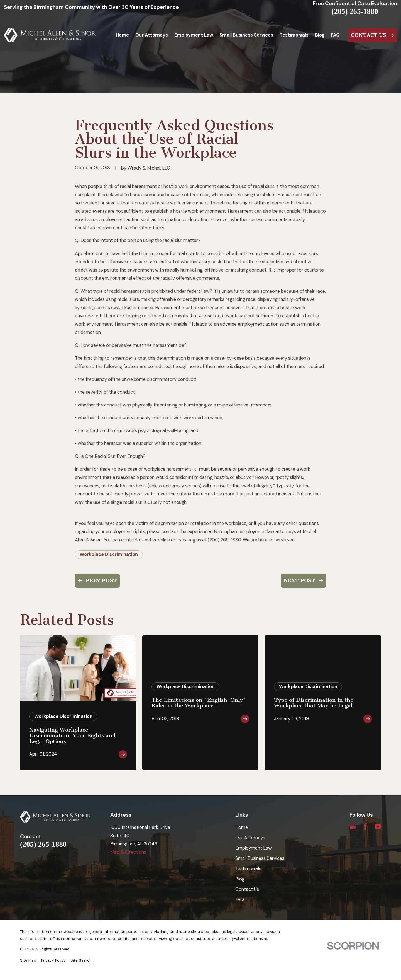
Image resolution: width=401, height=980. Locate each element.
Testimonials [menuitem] (294, 35)
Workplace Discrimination (109, 554)
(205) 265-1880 (355, 12)
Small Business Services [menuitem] (246, 35)
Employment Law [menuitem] (194, 35)
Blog (240, 879)
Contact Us (247, 889)
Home (242, 827)
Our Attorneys (250, 838)
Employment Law (254, 848)
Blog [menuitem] (320, 35)
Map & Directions (128, 852)
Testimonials (248, 869)
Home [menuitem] (122, 35)
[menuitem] (28, 960)
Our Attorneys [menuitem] (152, 35)
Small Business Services (260, 858)
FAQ (240, 900)
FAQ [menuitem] (335, 35)
